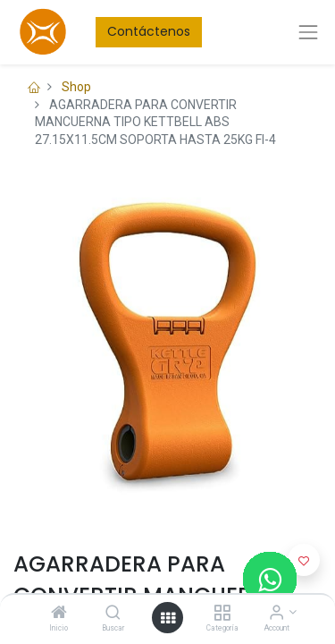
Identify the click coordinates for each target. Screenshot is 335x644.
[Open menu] (168, 618)
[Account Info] (276, 614)
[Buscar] (113, 614)
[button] (304, 560)
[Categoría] (222, 614)
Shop (76, 87)
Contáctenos (149, 31)
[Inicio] (59, 614)
